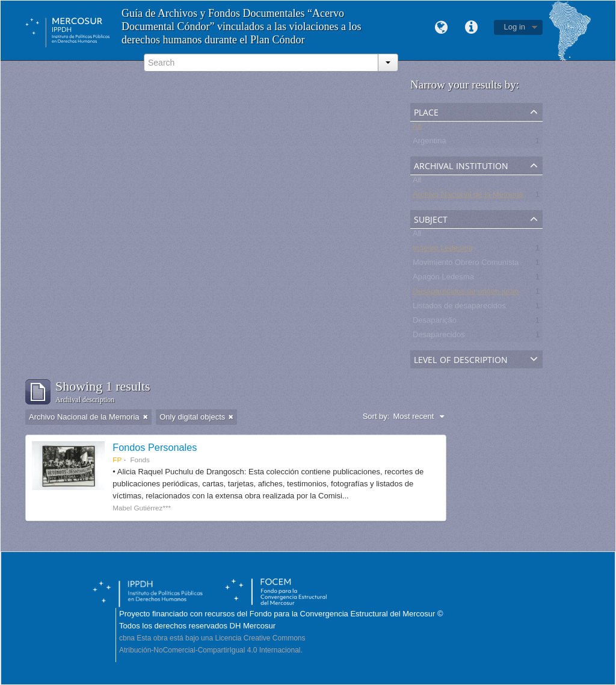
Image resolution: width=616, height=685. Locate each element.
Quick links (472, 28)
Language (442, 28)
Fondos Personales (155, 447)
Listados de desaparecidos (459, 308)
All (417, 129)
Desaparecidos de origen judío (466, 293)
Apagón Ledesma (443, 279)
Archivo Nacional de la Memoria (468, 197)
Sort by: (376, 416)
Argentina (430, 143)
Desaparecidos (439, 337)
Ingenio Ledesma (443, 250)
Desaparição (435, 322)
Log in (515, 27)
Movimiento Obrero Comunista (466, 265)
